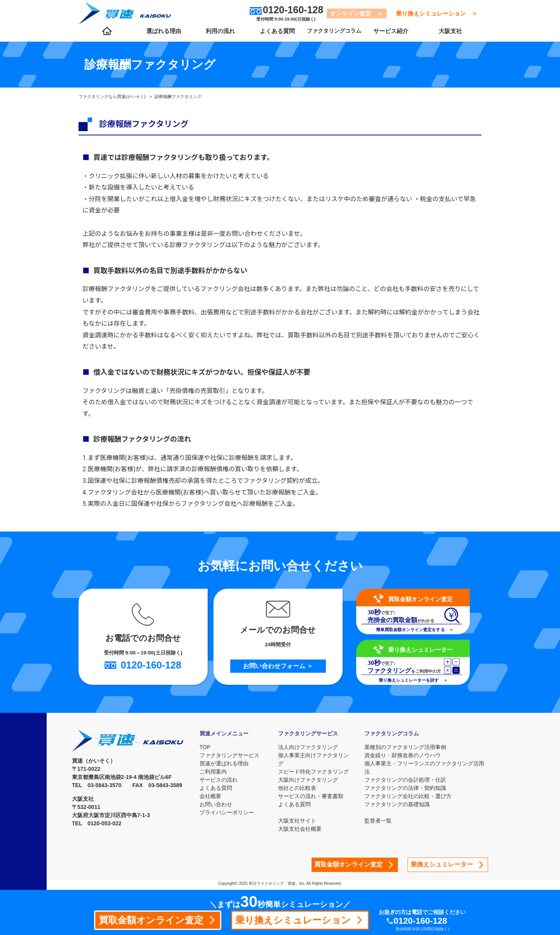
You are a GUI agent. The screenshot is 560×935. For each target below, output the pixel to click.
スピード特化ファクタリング (317, 772)
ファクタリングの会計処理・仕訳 (407, 780)
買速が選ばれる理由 (224, 763)
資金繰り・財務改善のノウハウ (404, 755)
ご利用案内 (213, 772)
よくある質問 (273, 35)
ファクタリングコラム (329, 35)
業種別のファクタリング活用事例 (407, 747)
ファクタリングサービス (229, 755)
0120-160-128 (429, 920)
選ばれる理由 (162, 35)
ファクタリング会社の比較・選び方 (410, 796)
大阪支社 (446, 35)
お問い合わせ (216, 804)
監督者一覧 (380, 821)
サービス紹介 (384, 35)
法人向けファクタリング (311, 747)
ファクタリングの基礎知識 (399, 804)
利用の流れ (217, 35)
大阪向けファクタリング (311, 780)
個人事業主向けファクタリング (317, 759)
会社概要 (210, 796)
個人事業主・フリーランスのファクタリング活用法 (426, 767)
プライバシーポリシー (227, 812)
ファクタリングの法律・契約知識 (407, 788)
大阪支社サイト (300, 821)
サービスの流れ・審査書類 (314, 796)
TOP (205, 747)
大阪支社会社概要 (303, 829)
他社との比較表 (300, 788)
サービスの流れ (219, 780)
